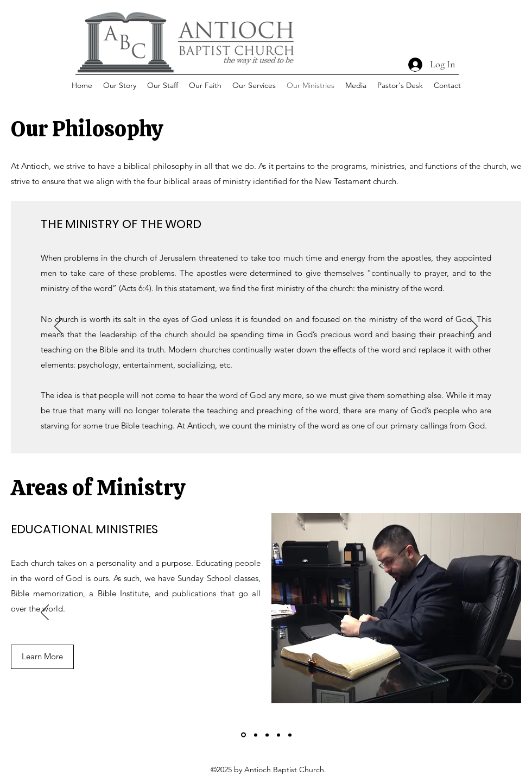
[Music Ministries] (256, 735)
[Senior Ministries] (278, 735)
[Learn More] (42, 657)
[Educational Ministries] (243, 735)
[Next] (474, 327)
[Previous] (58, 327)
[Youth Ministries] (290, 735)
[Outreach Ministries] (267, 735)
